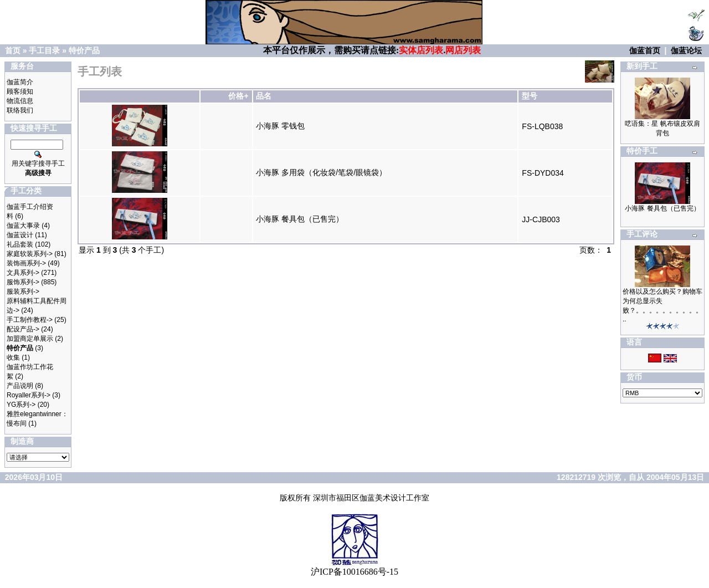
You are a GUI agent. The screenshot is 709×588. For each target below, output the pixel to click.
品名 (264, 96)
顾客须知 (20, 91)
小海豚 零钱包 (280, 126)
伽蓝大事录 (23, 226)
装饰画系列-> (26, 263)
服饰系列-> (23, 282)
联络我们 (20, 110)
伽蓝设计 (20, 235)
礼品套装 (20, 244)
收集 (13, 357)
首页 (13, 50)
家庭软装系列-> (30, 254)
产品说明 (20, 386)
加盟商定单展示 (30, 339)
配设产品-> (23, 329)
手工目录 (44, 50)
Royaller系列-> (29, 395)
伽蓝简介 (20, 82)
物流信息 (20, 101)
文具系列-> (23, 273)
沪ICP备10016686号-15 (354, 572)
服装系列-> (23, 292)
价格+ (238, 96)
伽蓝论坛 (686, 50)
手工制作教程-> (30, 320)
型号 (530, 96)
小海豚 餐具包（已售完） (300, 219)
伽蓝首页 (645, 50)
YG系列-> (21, 405)
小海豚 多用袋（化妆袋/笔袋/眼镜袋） (321, 172)
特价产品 (84, 50)
